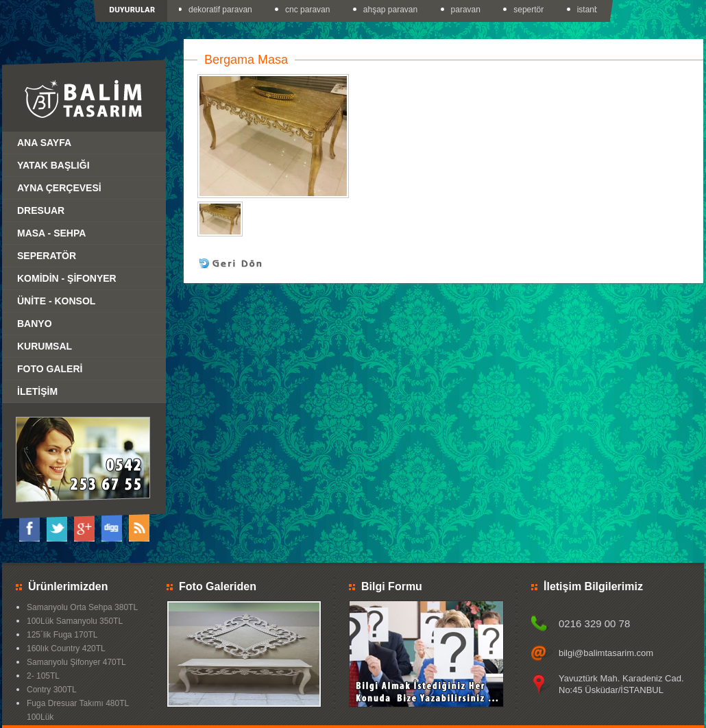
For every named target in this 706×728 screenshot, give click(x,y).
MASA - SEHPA (51, 233)
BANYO (35, 324)
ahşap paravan (392, 10)
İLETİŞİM (37, 391)
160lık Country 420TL (66, 648)
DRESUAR (41, 210)
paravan (467, 10)
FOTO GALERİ (50, 369)
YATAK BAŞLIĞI (53, 165)
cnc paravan (309, 10)
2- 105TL (43, 676)
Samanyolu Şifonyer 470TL (76, 662)
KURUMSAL (45, 346)
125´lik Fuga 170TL (62, 635)
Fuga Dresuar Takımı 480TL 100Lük (78, 710)
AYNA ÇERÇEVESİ (59, 188)
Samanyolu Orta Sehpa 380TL (82, 607)
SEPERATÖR (47, 256)
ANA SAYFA (44, 143)
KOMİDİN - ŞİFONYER (67, 278)
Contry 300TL (52, 690)
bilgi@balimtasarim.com (606, 653)
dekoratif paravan (222, 10)
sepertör (530, 10)
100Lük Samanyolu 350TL (75, 621)
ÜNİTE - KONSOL (56, 301)
